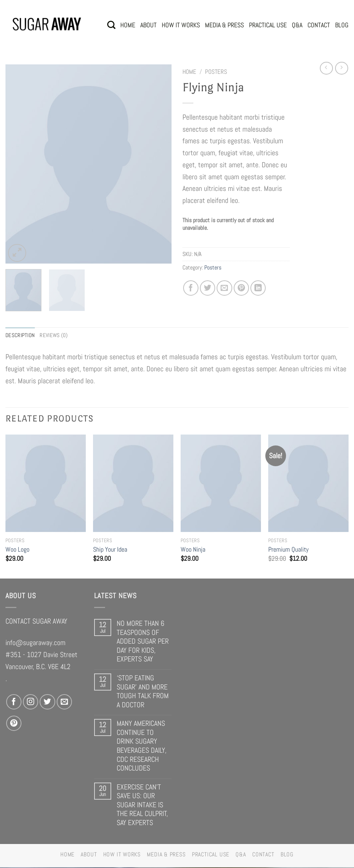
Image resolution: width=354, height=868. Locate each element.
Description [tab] (21, 335)
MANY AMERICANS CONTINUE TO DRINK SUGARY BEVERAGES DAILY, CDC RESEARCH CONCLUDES (142, 746)
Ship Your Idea (110, 550)
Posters (216, 72)
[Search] (111, 25)
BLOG (342, 25)
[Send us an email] (64, 703)
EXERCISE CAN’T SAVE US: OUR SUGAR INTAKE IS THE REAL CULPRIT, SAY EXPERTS (142, 805)
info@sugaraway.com (35, 643)
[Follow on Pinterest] (14, 724)
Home (189, 72)
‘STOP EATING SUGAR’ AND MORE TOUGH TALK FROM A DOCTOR (143, 692)
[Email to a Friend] (224, 288)
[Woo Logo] (46, 484)
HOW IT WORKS (181, 25)
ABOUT (148, 25)
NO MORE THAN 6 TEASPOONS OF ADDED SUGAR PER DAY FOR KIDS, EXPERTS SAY (143, 642)
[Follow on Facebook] (14, 703)
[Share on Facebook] (191, 288)
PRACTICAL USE (268, 25)
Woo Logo (17, 550)
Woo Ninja (193, 550)
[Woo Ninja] (221, 484)
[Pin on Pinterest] (241, 288)
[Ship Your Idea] (133, 484)
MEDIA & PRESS (224, 25)
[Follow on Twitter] (47, 703)
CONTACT (319, 25)
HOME (128, 25)
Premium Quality (288, 550)
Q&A (297, 25)
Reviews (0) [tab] (57, 335)
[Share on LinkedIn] (258, 288)
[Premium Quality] (308, 484)
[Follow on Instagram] (31, 703)
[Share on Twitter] (208, 288)
